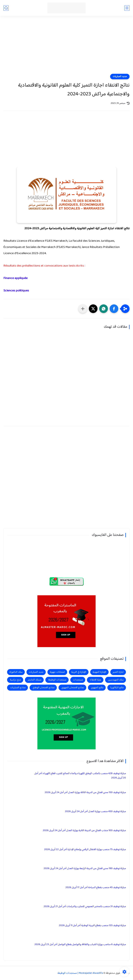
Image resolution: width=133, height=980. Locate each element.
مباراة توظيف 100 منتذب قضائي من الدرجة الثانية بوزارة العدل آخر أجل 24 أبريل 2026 (84, 830)
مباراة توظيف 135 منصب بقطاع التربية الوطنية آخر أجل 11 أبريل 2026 (92, 925)
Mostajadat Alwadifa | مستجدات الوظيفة (80, 973)
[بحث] (6, 8)
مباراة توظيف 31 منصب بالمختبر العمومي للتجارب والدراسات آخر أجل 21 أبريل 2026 (85, 906)
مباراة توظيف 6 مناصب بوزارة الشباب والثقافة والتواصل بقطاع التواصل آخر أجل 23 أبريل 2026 (80, 945)
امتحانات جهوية (57, 672)
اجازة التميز (118, 672)
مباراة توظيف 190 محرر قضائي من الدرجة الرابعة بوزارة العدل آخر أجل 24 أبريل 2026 (85, 868)
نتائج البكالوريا (117, 688)
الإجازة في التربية (79, 672)
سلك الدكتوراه (16, 672)
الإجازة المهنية (99, 672)
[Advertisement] (66, 47)
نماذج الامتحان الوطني (44, 688)
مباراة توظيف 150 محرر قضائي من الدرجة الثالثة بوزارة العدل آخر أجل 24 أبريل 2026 (85, 792)
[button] (114, 309)
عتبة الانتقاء (95, 680)
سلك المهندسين (116, 680)
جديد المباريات (120, 77)
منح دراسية (15, 680)
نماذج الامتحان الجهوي (73, 688)
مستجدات (78, 680)
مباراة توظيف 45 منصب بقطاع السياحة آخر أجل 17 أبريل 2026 (96, 887)
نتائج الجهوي (97, 688)
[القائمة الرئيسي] (127, 8)
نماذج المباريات (18, 688)
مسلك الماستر (35, 680)
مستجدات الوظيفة (57, 680)
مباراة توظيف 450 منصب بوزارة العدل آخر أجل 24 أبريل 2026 (95, 811)
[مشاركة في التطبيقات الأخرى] (83, 309)
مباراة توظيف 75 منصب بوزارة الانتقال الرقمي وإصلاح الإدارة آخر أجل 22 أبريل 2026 (85, 849)
